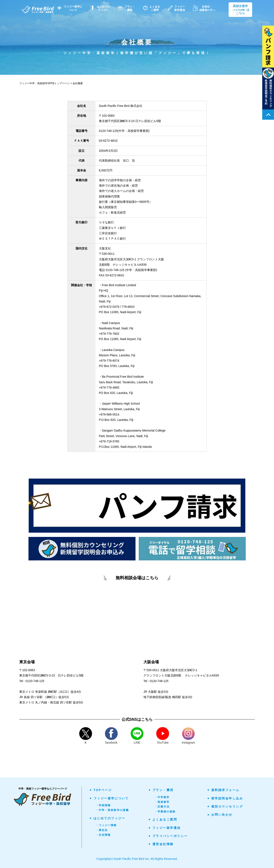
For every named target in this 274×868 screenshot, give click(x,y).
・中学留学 (162, 797)
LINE (137, 736)
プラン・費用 (163, 790)
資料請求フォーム (225, 790)
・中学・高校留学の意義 (112, 810)
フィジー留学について (111, 798)
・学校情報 (103, 805)
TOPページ (103, 790)
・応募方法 (162, 807)
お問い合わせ (222, 815)
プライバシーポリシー (170, 836)
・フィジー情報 (106, 825)
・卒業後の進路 (165, 812)
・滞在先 (102, 830)
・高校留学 (162, 802)
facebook (111, 736)
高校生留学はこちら (240, 10)
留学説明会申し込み (227, 798)
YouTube (163, 736)
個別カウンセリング (227, 806)
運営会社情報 (163, 844)
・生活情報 (103, 835)
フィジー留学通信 (167, 828)
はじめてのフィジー (109, 818)
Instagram (188, 736)
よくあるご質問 (165, 819)
